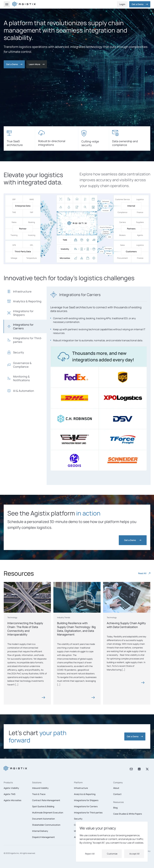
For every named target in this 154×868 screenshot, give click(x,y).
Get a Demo (140, 4)
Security (78, 819)
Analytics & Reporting (85, 794)
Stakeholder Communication (46, 825)
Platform (78, 782)
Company (118, 782)
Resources (118, 802)
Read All (144, 573)
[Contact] (37, 64)
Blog (115, 808)
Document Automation (43, 819)
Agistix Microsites (12, 800)
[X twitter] (147, 769)
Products (8, 782)
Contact (117, 794)
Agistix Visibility (11, 788)
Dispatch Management (43, 837)
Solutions (37, 782)
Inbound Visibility (40, 788)
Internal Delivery (40, 831)
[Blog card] (27, 629)
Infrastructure (81, 788)
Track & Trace (39, 794)
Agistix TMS (10, 794)
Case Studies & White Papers (128, 814)
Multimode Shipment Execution (48, 813)
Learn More (37, 64)
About (116, 788)
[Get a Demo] (140, 4)
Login (122, 4)
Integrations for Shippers (86, 800)
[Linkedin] (139, 769)
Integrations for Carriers (86, 806)
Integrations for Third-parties (88, 813)
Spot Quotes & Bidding (43, 806)
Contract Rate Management (46, 800)
